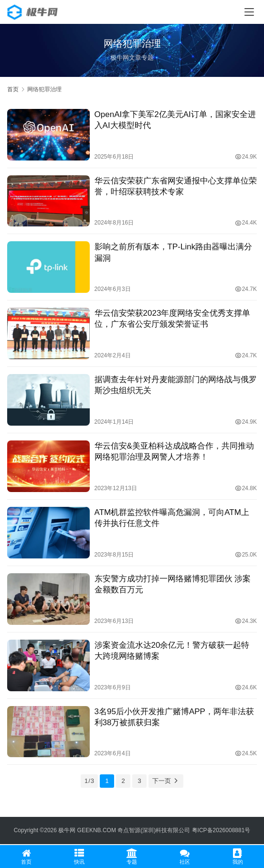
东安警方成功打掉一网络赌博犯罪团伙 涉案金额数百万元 (173, 584)
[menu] (249, 12)
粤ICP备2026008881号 (221, 830)
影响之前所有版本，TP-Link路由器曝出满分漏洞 (174, 252)
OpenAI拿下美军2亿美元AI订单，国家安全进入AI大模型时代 (175, 120)
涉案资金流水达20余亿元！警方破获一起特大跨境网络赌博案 (172, 651)
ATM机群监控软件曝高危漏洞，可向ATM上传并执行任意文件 (172, 518)
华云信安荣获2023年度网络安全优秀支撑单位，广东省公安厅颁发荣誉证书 (173, 319)
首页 (13, 89)
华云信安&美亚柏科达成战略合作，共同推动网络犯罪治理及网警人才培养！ (174, 451)
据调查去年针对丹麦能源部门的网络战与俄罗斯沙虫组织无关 (176, 385)
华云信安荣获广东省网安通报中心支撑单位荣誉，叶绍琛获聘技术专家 (176, 186)
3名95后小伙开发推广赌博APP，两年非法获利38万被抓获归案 (174, 717)
